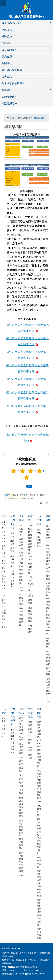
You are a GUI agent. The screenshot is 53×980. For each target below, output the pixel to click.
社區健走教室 (30, 611)
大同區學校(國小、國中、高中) (30, 587)
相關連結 (7, 63)
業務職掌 (12, 550)
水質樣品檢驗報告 (12, 734)
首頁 (12, 118)
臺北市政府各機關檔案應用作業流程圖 (39, 912)
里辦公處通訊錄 (30, 568)
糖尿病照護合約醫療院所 (48, 533)
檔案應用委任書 (39, 810)
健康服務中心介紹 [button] (12, 23)
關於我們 (30, 723)
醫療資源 (48, 518)
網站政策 (4, 570)
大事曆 (30, 741)
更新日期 (6, 948)
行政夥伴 (30, 620)
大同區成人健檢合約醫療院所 (48, 688)
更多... (4, 627)
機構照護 (48, 577)
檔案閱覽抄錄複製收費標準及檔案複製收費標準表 (39, 786)
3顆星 (31, 471)
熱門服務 (4, 594)
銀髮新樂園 (21, 622)
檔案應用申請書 (39, 862)
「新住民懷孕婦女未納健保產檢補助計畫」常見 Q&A (30, 543)
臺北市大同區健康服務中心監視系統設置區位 (21, 834)
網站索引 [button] (3, 3)
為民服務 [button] (7, 30)
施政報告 (21, 770)
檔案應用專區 (39, 713)
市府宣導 (4, 562)
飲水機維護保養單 (12, 748)
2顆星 (22, 471)
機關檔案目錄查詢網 (39, 760)
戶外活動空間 (30, 629)
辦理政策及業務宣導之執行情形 (21, 807)
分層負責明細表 (12, 583)
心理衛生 (48, 570)
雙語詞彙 (21, 785)
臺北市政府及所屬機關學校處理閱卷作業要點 (39, 736)
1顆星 (14, 471)
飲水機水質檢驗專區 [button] (13, 83)
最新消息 (4, 720)
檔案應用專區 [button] (9, 103)
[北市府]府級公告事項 (4, 616)
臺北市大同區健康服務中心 (26, 10)
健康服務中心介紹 (13, 522)
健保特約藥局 (48, 671)
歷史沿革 (12, 535)
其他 (4, 516)
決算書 (4, 547)
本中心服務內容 (21, 530)
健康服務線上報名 (4, 537)
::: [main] (5, 115)
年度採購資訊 (21, 761)
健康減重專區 (21, 611)
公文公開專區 (39, 520)
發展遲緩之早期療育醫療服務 (48, 624)
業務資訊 (21, 711)
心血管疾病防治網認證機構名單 (48, 555)
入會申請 (30, 749)
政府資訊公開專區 (12, 70)
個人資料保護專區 (21, 749)
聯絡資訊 (12, 572)
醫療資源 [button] (7, 57)
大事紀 (12, 565)
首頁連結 (4, 555)
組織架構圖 (39, 118)
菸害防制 (39, 531)
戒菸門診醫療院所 (48, 642)
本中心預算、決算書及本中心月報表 (21, 729)
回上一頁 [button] (44, 503)
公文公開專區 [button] (9, 50)
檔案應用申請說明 (39, 934)
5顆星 (27, 477)
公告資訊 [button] (7, 77)
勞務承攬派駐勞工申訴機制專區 (21, 862)
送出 (23, 486)
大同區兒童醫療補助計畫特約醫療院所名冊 (48, 597)
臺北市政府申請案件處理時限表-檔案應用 (39, 883)
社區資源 (30, 518)
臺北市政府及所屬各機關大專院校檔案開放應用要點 (39, 836)
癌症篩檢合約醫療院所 (48, 658)
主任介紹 (12, 557)
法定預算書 (4, 525)
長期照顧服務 (21, 566)
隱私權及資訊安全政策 (4, 582)
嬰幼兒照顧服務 (21, 578)
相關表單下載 (21, 556)
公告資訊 (4, 711)
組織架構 (12, 542)
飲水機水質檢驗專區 (13, 717)
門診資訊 (7, 43)
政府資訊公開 (4, 603)
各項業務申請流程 (21, 544)
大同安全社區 (24, 118)
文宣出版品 (21, 591)
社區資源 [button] (7, 36)
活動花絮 (30, 756)
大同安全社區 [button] (9, 97)
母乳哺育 (30, 602)
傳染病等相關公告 (39, 542)
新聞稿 (4, 734)
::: (1, 22)
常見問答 (21, 792)
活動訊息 (4, 727)
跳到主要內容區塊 (1, 1)
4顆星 (39, 471)
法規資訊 (21, 777)
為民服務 (21, 518)
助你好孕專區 (21, 601)
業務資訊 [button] (7, 90)
